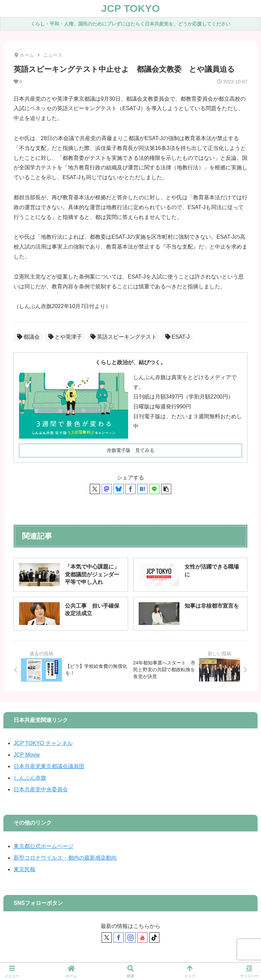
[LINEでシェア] (154, 489)
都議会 (28, 337)
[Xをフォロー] (107, 937)
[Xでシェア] (95, 489)
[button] (166, 489)
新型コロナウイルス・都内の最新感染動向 (65, 858)
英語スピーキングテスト (124, 337)
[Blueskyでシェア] (119, 489)
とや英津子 (65, 337)
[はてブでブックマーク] (142, 489)
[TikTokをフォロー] (154, 937)
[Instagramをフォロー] (130, 937)
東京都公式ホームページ (43, 846)
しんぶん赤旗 (30, 778)
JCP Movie (27, 755)
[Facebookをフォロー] (119, 937)
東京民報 (24, 869)
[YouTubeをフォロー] (142, 937)
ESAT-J (177, 337)
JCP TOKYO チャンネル (43, 743)
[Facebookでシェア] (130, 489)
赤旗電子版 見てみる (130, 450)
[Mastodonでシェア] (107, 489)
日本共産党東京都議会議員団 (49, 766)
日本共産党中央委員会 (41, 789)
